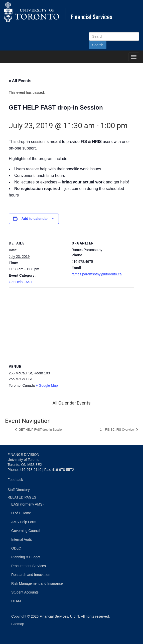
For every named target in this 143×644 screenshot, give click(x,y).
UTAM (16, 601)
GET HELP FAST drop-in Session (41, 430)
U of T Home (21, 513)
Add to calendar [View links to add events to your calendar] (35, 219)
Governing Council (26, 531)
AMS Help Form (24, 522)
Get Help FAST (21, 282)
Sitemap (18, 624)
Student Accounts (25, 592)
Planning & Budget (26, 557)
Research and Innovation (31, 575)
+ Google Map (47, 385)
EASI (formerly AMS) (27, 504)
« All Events (20, 81)
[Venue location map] (71, 324)
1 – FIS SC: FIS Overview (118, 430)
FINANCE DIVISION (23, 455)
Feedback (15, 480)
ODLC (16, 548)
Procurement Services (29, 566)
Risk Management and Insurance (37, 583)
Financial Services (54, 616)
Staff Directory (19, 490)
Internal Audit (22, 539)
